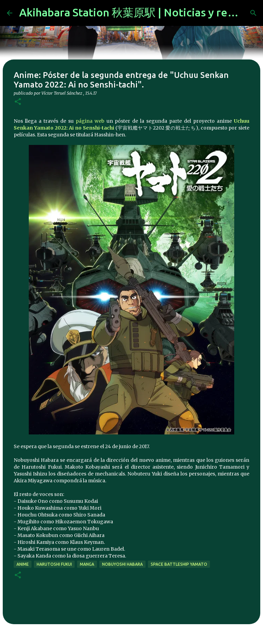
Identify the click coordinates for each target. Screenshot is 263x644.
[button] (18, 102)
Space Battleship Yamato (179, 564)
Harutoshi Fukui (54, 564)
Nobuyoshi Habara (122, 564)
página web (90, 121)
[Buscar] (253, 13)
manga (87, 564)
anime (23, 564)
